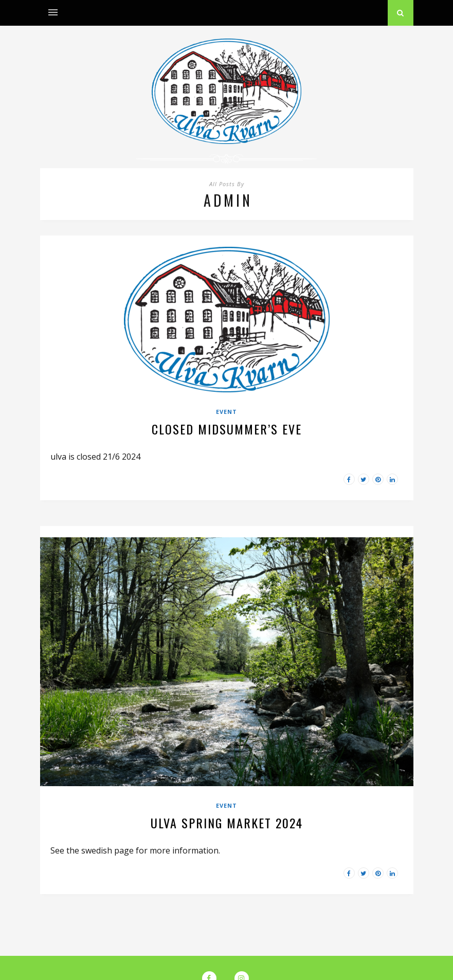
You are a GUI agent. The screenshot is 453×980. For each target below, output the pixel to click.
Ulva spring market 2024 (227, 823)
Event (226, 412)
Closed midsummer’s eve (227, 429)
